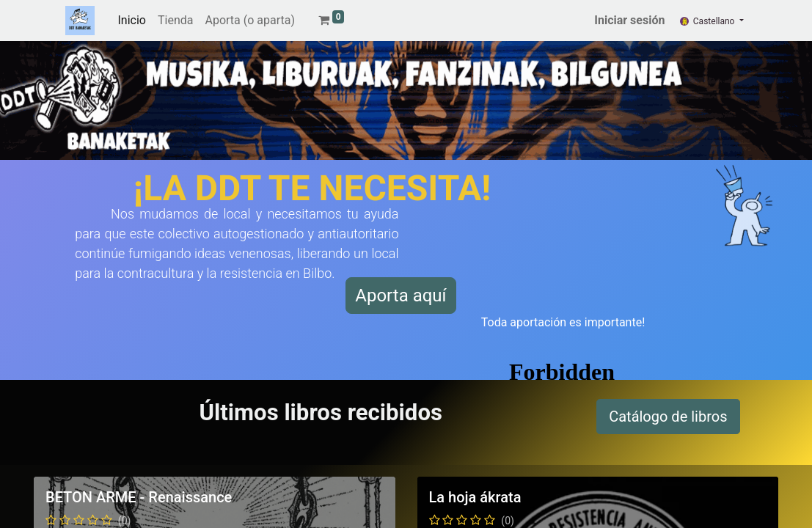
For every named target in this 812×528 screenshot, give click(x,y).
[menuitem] (132, 21)
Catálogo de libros (668, 417)
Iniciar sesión (629, 20)
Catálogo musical (677, 491)
